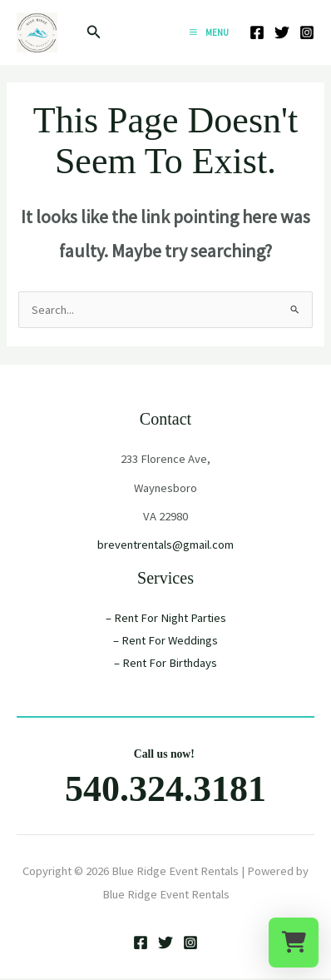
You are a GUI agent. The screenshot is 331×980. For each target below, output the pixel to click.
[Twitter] (282, 32)
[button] (94, 32)
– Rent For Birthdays (165, 663)
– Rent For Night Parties (166, 618)
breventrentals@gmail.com (165, 545)
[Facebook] (257, 32)
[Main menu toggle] (209, 32)
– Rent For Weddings (165, 640)
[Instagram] (307, 32)
